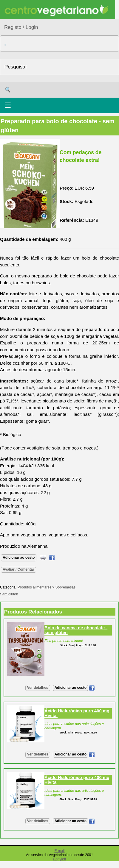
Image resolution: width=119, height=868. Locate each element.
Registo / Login (21, 27)
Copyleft (59, 859)
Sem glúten (9, 594)
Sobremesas (65, 587)
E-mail (59, 851)
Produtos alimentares (34, 587)
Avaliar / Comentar (18, 569)
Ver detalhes (38, 688)
